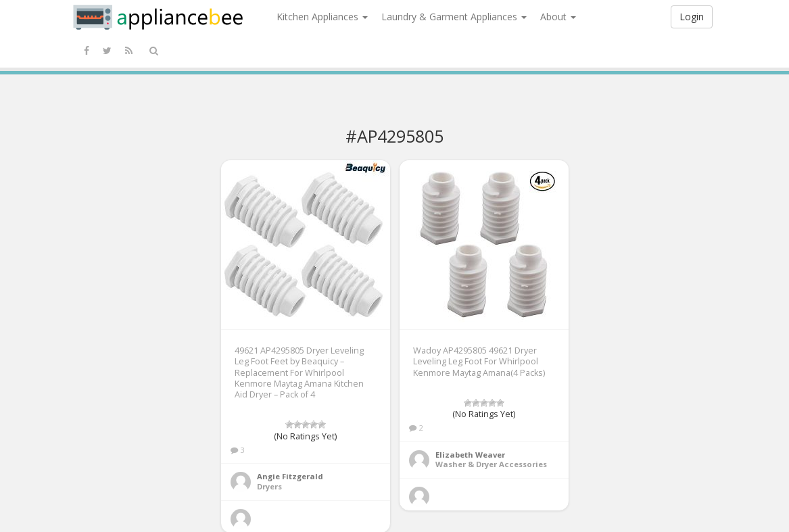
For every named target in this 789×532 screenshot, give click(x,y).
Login (692, 17)
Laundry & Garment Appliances (454, 17)
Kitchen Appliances (322, 17)
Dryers (269, 486)
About (558, 17)
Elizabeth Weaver (470, 455)
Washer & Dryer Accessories (491, 464)
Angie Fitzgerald (290, 476)
